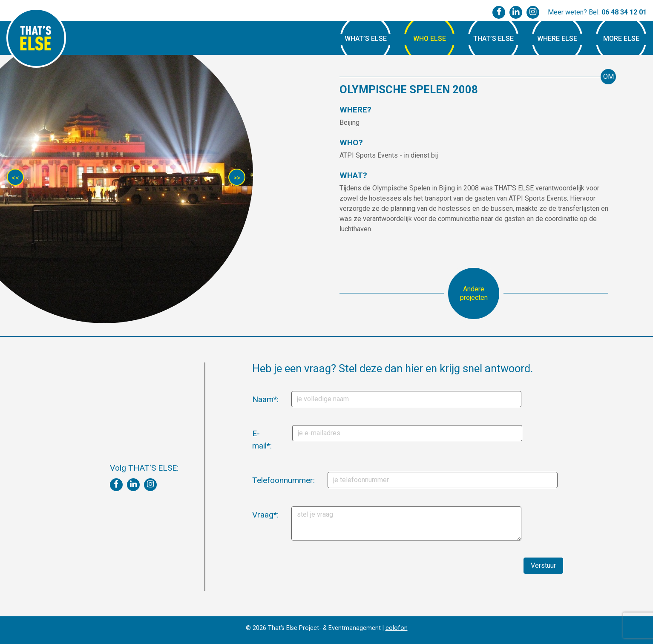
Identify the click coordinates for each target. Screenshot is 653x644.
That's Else (36, 38)
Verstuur (543, 565)
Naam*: (255, 399)
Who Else (430, 39)
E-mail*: (255, 440)
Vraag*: (255, 515)
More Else (621, 39)
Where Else (557, 39)
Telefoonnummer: (258, 480)
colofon (397, 628)
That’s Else (493, 39)
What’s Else (366, 39)
